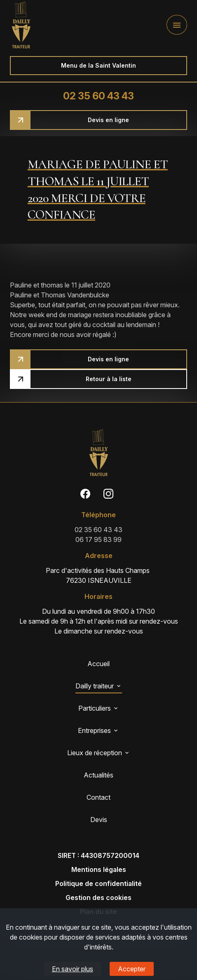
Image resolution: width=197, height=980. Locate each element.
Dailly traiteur (95, 686)
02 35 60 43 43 (98, 96)
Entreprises (94, 730)
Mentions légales (99, 869)
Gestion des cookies (98, 898)
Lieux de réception (95, 753)
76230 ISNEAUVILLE (98, 575)
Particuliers (95, 708)
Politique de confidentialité (98, 883)
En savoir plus (73, 969)
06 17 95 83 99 (98, 539)
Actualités (98, 775)
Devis (99, 820)
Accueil (98, 664)
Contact (98, 797)
